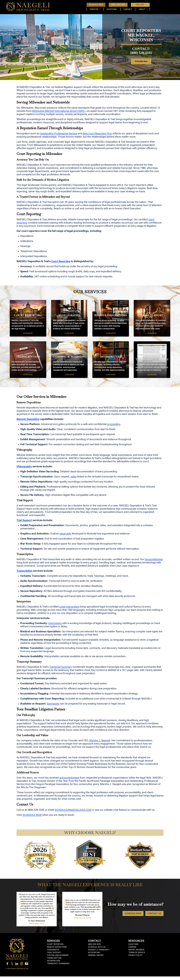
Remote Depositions (57, 947)
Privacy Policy (135, 955)
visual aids (65, 534)
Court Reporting (55, 944)
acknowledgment (69, 778)
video (74, 477)
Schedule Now (148, 61)
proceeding (114, 424)
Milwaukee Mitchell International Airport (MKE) (59, 111)
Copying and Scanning (58, 955)
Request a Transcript (99, 950)
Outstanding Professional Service (58, 133)
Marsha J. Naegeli (100, 740)
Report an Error (136, 950)
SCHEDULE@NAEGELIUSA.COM (73, 810)
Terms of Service (137, 952)
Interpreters (55, 623)
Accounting (94, 952)
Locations (133, 944)
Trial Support (54, 952)
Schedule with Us (97, 947)
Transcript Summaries (58, 964)
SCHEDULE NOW (32, 815)
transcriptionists (154, 559)
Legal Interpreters (69, 607)
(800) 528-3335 (94, 944)
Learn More (28, 333)
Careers (132, 947)
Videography (53, 950)
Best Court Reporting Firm (97, 133)
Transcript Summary (61, 667)
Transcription (54, 958)
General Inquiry (96, 955)
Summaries (53, 704)
